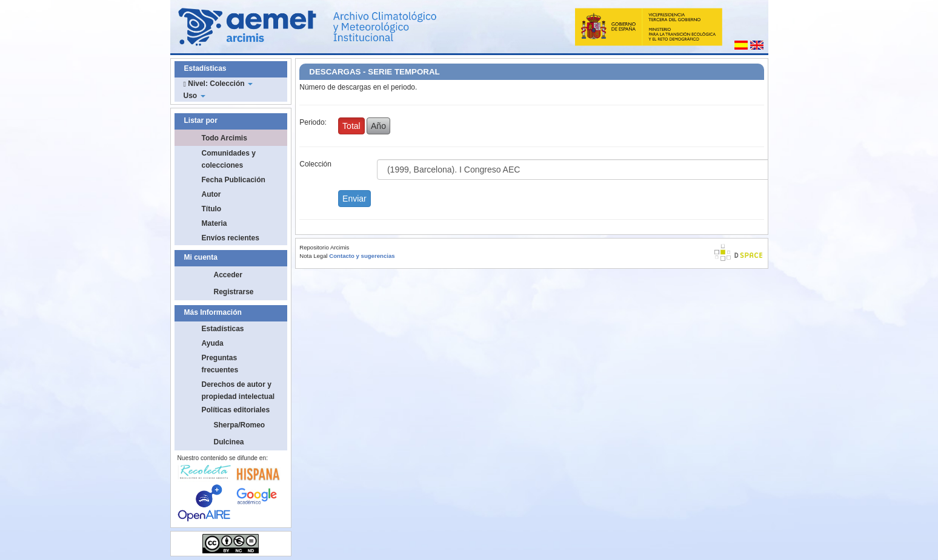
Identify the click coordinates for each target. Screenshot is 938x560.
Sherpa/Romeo (240, 425)
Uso (195, 96)
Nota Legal (313, 256)
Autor (211, 194)
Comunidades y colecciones (229, 159)
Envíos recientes (231, 238)
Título (212, 209)
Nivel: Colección (218, 84)
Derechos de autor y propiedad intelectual (238, 390)
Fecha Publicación (234, 180)
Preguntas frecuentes (220, 364)
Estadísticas (223, 329)
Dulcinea (229, 442)
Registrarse (234, 292)
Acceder (228, 275)
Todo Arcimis (225, 138)
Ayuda (213, 343)
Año (378, 126)
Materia (215, 223)
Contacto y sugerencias (362, 256)
